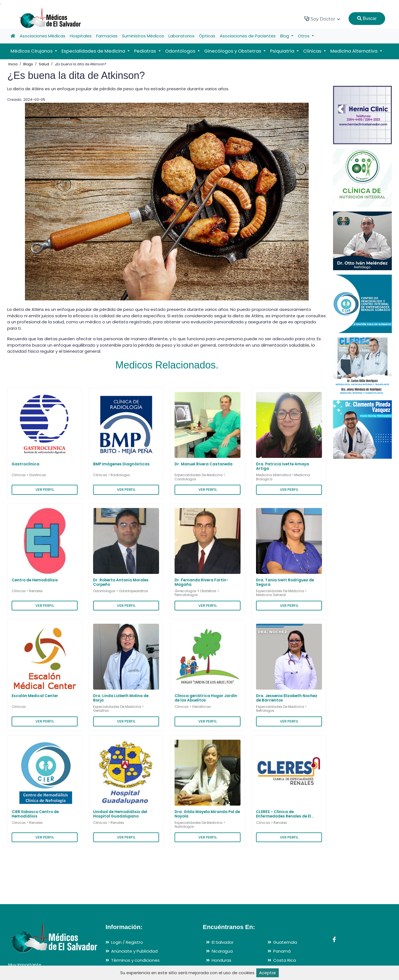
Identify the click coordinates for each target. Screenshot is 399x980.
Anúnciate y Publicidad (134, 951)
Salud (44, 64)
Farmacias (107, 36)
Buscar (367, 18)
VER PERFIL (45, 490)
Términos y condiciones (135, 960)
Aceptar (268, 973)
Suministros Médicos (143, 36)
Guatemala (285, 942)
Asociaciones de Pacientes (248, 36)
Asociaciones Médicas (43, 36)
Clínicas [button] (313, 51)
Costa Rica (285, 960)
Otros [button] (304, 36)
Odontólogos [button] (181, 51)
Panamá (282, 951)
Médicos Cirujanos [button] (32, 51)
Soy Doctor (322, 19)
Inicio (13, 64)
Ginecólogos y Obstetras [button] (233, 51)
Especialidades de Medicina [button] (94, 51)
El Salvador (223, 942)
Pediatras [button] (146, 51)
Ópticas (207, 36)
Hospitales (81, 36)
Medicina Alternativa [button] (354, 51)
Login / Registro (127, 942)
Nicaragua (222, 951)
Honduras (222, 960)
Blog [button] (285, 36)
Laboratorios (181, 36)
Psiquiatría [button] (283, 51)
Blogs (28, 64)
